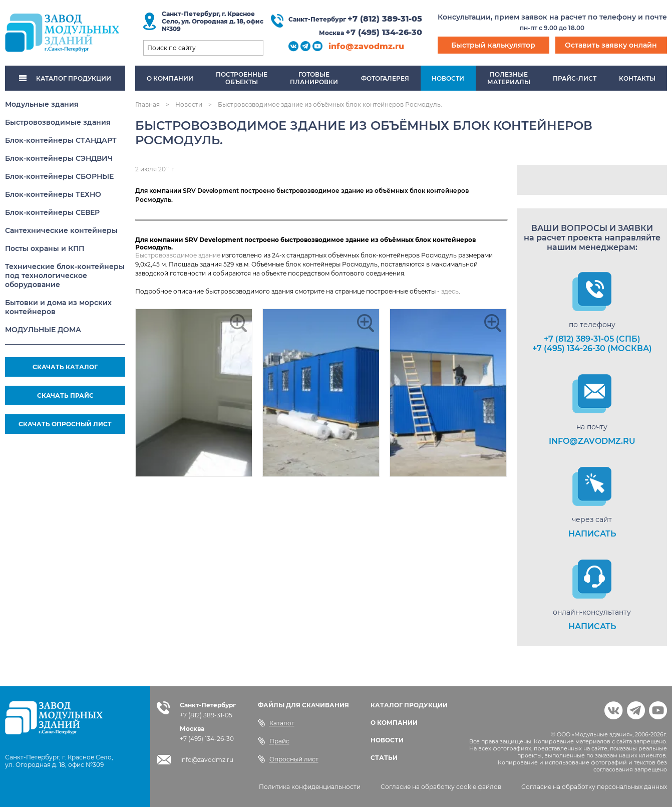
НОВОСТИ (387, 740)
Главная (147, 104)
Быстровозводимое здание (178, 255)
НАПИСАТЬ (592, 534)
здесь (450, 291)
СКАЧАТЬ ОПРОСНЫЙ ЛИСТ (65, 424)
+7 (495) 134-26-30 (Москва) (592, 348)
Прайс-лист (575, 78)
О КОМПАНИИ (394, 723)
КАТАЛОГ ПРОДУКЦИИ (65, 78)
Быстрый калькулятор (493, 45)
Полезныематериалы (509, 78)
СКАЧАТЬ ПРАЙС (65, 395)
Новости (448, 78)
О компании (170, 78)
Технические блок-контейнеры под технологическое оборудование (65, 276)
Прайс (274, 741)
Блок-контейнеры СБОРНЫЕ (59, 176)
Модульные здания (42, 104)
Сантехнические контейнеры (61, 230)
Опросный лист (288, 759)
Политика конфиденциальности (310, 787)
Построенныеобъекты (242, 78)
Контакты (637, 78)
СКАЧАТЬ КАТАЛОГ (65, 367)
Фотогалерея (385, 78)
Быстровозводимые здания (58, 122)
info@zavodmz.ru (366, 46)
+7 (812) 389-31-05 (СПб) (592, 339)
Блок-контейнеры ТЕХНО (53, 194)
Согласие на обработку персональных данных (594, 787)
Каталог (276, 723)
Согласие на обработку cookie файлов (441, 787)
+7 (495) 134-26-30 (384, 32)
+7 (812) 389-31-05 (385, 19)
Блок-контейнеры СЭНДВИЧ (59, 158)
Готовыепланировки (314, 78)
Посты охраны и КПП (45, 248)
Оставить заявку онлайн (611, 45)
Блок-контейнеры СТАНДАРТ (61, 140)
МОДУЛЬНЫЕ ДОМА (43, 330)
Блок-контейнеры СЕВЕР (52, 212)
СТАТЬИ (384, 758)
